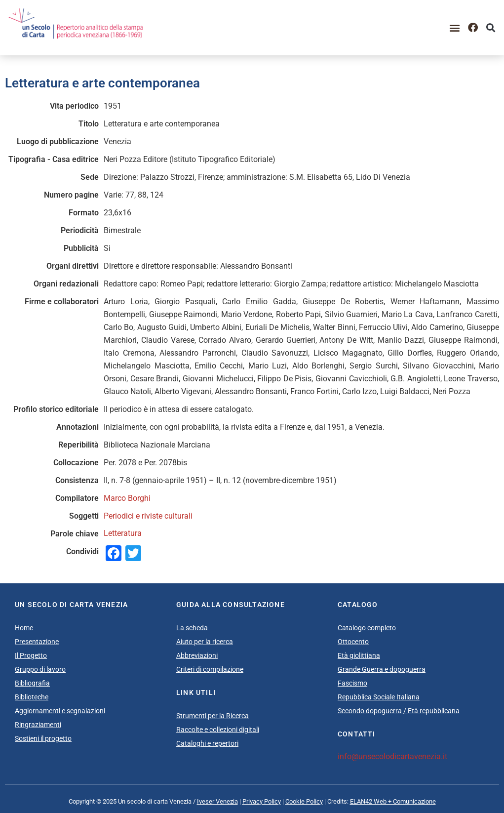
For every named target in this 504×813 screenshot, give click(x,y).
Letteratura (123, 533)
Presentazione (37, 642)
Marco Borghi (127, 498)
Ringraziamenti (38, 725)
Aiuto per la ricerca (205, 642)
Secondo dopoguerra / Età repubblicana (399, 711)
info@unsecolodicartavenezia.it (392, 756)
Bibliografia (32, 683)
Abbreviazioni (197, 655)
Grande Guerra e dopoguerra (382, 669)
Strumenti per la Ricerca (213, 716)
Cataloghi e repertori (207, 743)
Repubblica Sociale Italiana (379, 697)
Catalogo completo (367, 628)
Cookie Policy (304, 801)
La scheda (192, 628)
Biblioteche (32, 697)
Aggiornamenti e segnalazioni (60, 711)
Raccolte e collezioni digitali (218, 730)
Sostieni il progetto (43, 738)
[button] (455, 27)
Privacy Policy (262, 801)
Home (24, 628)
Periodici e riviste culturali (148, 516)
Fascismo (352, 683)
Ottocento (353, 642)
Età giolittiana (359, 655)
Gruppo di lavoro (40, 669)
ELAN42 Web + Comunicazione (393, 801)
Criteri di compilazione (210, 669)
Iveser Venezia (217, 801)
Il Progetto (31, 655)
